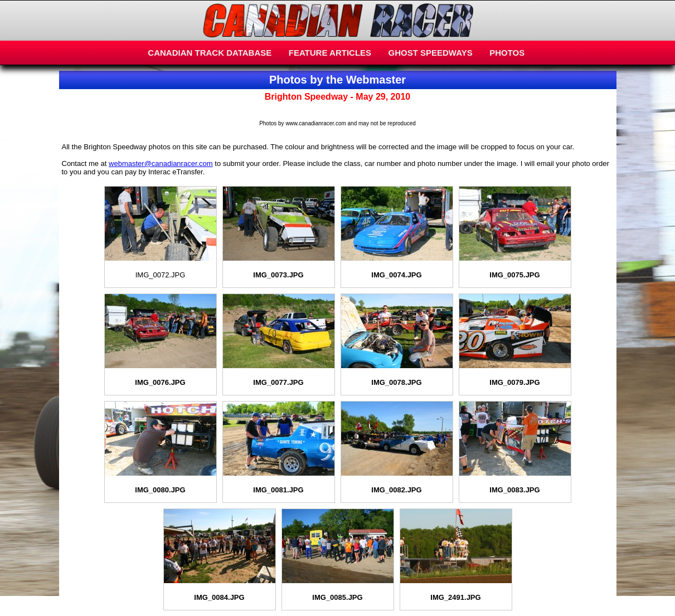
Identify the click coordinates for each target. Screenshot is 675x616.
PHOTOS (507, 53)
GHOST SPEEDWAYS (431, 53)
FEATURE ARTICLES (330, 53)
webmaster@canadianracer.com (161, 163)
